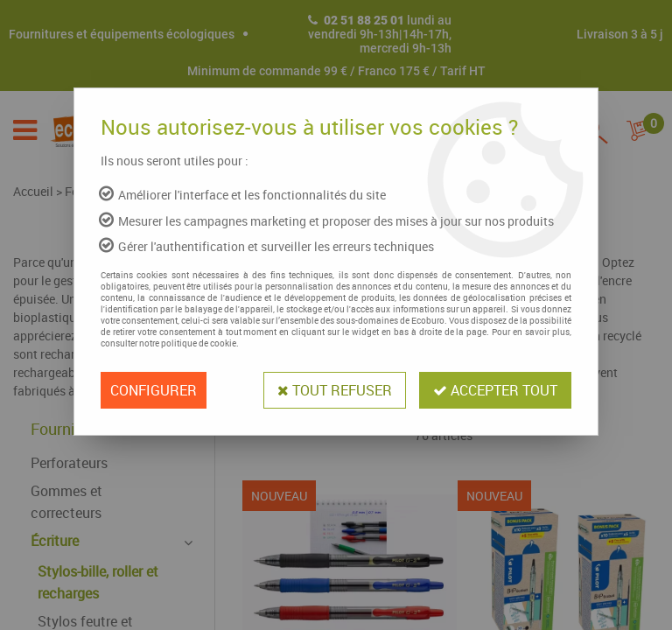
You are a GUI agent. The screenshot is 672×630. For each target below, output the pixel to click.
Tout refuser (335, 390)
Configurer (154, 390)
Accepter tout (495, 390)
